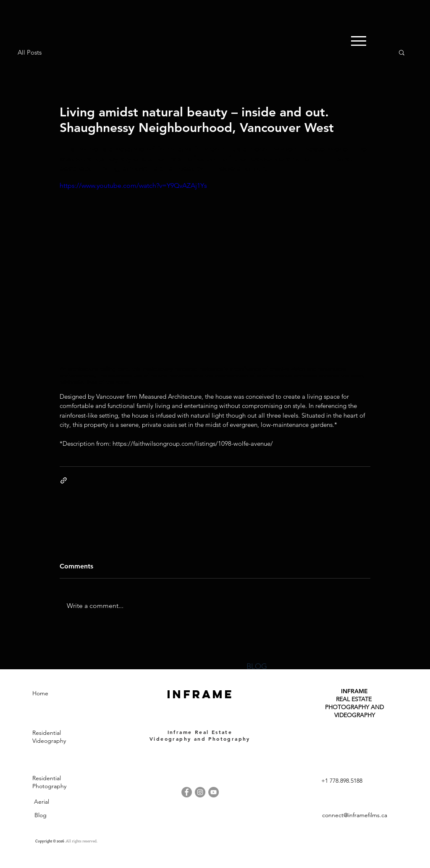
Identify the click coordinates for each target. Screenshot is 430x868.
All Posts (30, 52)
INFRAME (354, 691)
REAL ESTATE (355, 699)
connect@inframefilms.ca (355, 815)
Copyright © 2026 (50, 841)
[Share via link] (64, 480)
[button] (402, 52)
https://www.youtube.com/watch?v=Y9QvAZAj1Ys (133, 185)
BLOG (257, 666)
